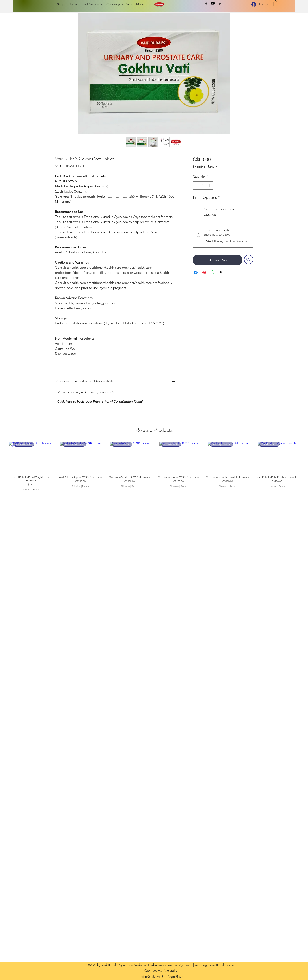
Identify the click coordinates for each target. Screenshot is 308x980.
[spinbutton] (203, 186)
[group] (154, 467)
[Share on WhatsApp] (213, 272)
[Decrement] (197, 186)
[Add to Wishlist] (249, 260)
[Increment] (210, 186)
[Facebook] (206, 3)
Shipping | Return (205, 167)
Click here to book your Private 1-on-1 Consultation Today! (100, 401)
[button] (276, 3)
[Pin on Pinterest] (204, 272)
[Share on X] (221, 272)
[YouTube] (213, 3)
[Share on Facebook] (196, 272)
